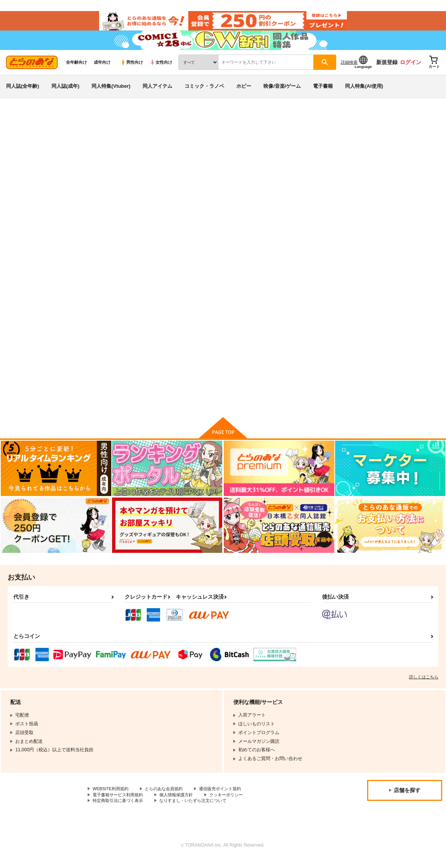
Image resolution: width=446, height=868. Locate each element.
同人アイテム (157, 93)
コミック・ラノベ (204, 93)
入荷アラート (326, 147)
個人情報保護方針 (182, 803)
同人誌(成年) (66, 93)
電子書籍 (323, 93)
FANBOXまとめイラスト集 (334, 336)
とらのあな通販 (20, 126)
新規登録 (387, 69)
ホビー (244, 93)
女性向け (161, 69)
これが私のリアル (285, 163)
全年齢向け (76, 69)
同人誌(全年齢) (23, 93)
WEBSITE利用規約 (112, 797)
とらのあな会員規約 (168, 797)
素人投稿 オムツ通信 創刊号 (406, 336)
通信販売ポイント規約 (228, 797)
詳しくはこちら (424, 685)
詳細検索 (349, 69)
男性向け (132, 69)
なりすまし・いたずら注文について (201, 810)
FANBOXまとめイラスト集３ (352, 163)
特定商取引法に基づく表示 (120, 810)
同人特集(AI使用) (364, 93)
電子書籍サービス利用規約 (120, 803)
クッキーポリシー (235, 803)
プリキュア (421, 163)
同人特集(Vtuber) (111, 93)
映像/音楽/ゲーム (282, 93)
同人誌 (50, 126)
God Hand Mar (86, 163)
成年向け (102, 69)
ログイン (411, 69)
